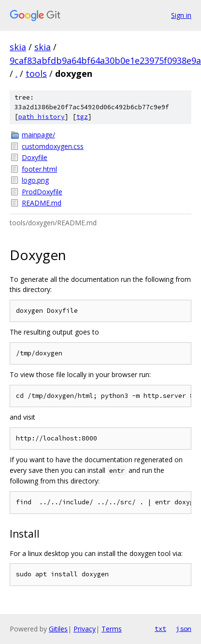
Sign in (181, 15)
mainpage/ (38, 135)
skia (18, 47)
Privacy (85, 629)
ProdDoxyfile (42, 192)
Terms (112, 629)
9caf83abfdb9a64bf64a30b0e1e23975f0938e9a (105, 60)
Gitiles (58, 629)
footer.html (39, 169)
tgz (82, 117)
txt (160, 629)
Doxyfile (35, 157)
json (184, 629)
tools (36, 73)
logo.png (35, 180)
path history (42, 117)
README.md (42, 203)
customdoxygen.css (53, 146)
